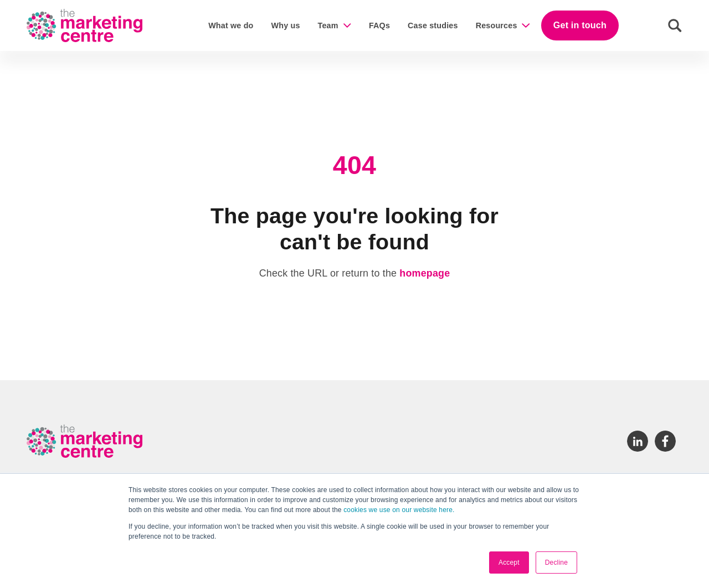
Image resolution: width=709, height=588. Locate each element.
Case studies (433, 25)
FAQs (379, 25)
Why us (286, 25)
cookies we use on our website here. (398, 510)
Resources (497, 25)
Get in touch (580, 25)
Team (328, 25)
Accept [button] (509, 563)
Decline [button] (556, 563)
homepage (425, 273)
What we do (231, 25)
